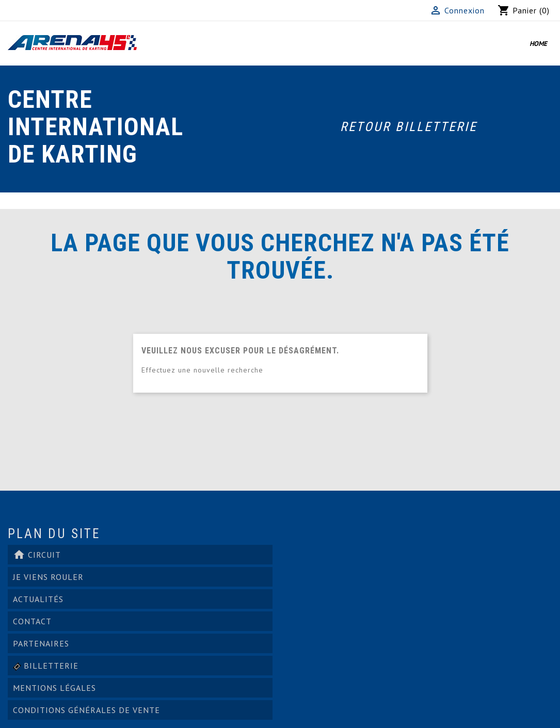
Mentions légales (54, 688)
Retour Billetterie (409, 127)
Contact (32, 621)
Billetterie (46, 666)
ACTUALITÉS (38, 599)
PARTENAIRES (41, 643)
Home (538, 44)
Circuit (37, 555)
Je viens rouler (48, 577)
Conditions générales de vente (86, 710)
